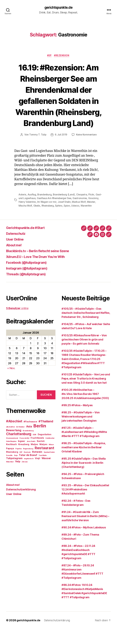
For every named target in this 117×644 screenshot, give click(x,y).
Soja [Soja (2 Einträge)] (16, 470)
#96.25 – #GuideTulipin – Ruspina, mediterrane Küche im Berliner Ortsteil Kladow (84, 462)
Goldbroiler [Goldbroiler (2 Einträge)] (50, 453)
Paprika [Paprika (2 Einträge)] (18, 464)
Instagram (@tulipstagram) (29, 283)
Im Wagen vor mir (59, 213)
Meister (23, 217)
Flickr (93, 206)
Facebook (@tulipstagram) (29, 278)
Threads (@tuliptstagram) (28, 289)
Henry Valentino (39, 213)
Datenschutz (17, 249)
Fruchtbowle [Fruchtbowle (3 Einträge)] (37, 453)
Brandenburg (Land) (65, 206)
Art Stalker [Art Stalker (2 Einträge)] (20, 442)
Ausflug (32, 206)
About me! (15, 260)
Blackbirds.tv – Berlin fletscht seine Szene (42, 266)
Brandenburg (45, 206)
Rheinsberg (58, 217)
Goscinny (24, 213)
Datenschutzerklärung (21, 505)
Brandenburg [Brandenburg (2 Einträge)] (28, 446)
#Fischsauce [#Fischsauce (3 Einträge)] (30, 437)
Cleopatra (83, 206)
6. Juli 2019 (61, 146)
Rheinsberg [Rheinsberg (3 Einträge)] (12, 467)
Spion (78, 217)
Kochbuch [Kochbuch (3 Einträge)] (11, 459)
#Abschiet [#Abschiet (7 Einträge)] (14, 436)
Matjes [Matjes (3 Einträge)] (34, 459)
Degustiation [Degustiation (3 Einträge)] (45, 450)
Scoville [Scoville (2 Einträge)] (9, 470)
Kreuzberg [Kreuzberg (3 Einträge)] (24, 459)
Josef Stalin (76, 213)
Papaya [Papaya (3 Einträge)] (10, 464)
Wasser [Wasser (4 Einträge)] (46, 473)
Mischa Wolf (35, 217)
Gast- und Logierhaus (31, 210)
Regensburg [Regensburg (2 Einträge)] (28, 464)
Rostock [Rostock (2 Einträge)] (27, 467)
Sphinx (69, 217)
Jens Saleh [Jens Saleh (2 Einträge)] (31, 456)
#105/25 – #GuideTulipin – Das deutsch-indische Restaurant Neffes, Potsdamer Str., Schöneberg (86, 328)
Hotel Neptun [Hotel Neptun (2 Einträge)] (11, 456)
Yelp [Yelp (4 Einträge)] (18, 477)
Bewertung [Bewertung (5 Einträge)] (14, 445)
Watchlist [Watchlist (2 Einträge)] (10, 477)
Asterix (23, 206)
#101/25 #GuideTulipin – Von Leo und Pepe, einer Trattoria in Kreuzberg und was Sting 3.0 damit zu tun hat (86, 394)
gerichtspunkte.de (58, 8)
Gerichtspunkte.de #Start (28, 243)
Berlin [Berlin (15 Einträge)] (40, 441)
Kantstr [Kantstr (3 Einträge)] (41, 456)
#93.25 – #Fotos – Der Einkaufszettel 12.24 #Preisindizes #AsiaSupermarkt (85, 505)
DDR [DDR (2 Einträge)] (35, 450)
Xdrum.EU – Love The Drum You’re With (39, 272)
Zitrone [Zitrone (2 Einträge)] (25, 477)
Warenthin (24, 221)
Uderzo (86, 217)
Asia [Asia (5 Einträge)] (29, 441)
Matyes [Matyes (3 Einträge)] (43, 459)
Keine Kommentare (87, 146)
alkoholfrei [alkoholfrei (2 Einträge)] (10, 442)
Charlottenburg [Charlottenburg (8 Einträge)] (19, 449)
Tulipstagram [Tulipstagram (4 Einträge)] (14, 473)
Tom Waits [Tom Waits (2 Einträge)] (43, 470)
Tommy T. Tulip (37, 146)
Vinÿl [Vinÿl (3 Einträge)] (37, 473)
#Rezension (62, 56)
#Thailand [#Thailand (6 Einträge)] (46, 436)
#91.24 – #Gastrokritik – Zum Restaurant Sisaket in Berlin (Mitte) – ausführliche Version (85, 531)
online (17, 323)
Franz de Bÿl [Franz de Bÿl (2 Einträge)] (24, 453)
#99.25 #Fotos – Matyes (77, 420)
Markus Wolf (91, 213)
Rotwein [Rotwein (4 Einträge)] (37, 467)
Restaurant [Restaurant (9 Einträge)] (44, 463)
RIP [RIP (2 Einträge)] (21, 467)
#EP (49, 56)
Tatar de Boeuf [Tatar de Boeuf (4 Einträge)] (28, 470)
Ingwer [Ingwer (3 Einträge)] (22, 456)
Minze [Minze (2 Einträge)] (51, 460)
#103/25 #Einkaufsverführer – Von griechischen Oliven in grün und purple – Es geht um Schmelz (84, 355)
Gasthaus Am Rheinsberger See (61, 210)
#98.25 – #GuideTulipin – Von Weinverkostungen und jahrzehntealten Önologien (81, 432)
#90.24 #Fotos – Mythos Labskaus (84, 542)
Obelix (47, 217)
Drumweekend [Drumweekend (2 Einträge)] (12, 453)
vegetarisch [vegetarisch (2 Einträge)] (29, 474)
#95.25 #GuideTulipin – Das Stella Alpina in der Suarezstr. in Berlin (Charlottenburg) (84, 478)
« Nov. (11, 383)
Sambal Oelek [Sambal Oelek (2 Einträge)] (49, 467)
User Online (16, 254)
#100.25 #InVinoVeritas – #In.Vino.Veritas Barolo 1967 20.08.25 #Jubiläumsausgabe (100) (85, 409)
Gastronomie (88, 210)
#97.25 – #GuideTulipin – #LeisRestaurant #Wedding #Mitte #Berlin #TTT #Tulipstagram (84, 447)
